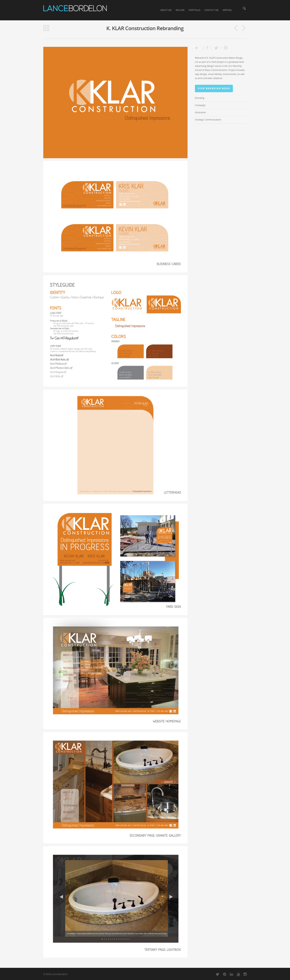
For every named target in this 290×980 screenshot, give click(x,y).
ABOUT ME (166, 10)
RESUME (180, 10)
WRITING (227, 10)
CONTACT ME (211, 10)
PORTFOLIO (194, 10)
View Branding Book (214, 88)
